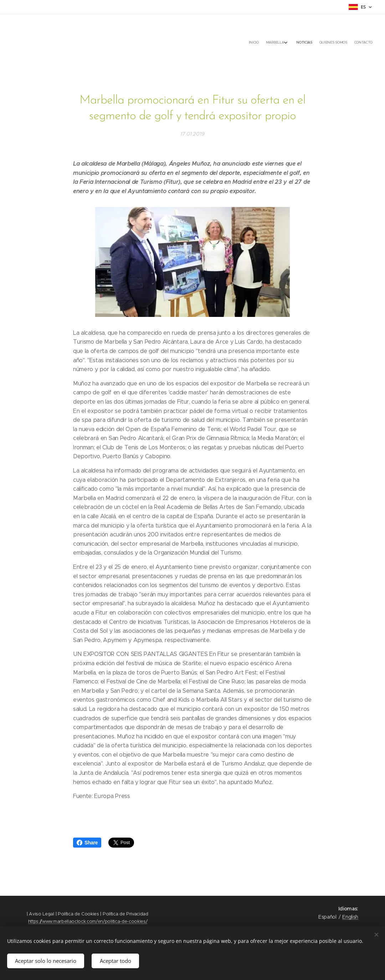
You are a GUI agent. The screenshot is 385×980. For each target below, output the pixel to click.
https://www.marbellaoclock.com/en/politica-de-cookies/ (88, 921)
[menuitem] (340, 43)
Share (87, 843)
